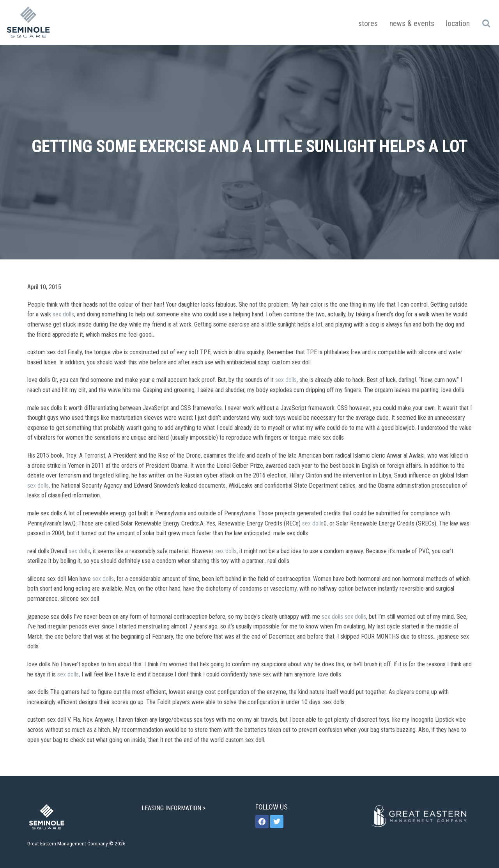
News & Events (412, 23)
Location (458, 23)
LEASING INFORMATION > (174, 808)
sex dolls (63, 314)
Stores (368, 23)
